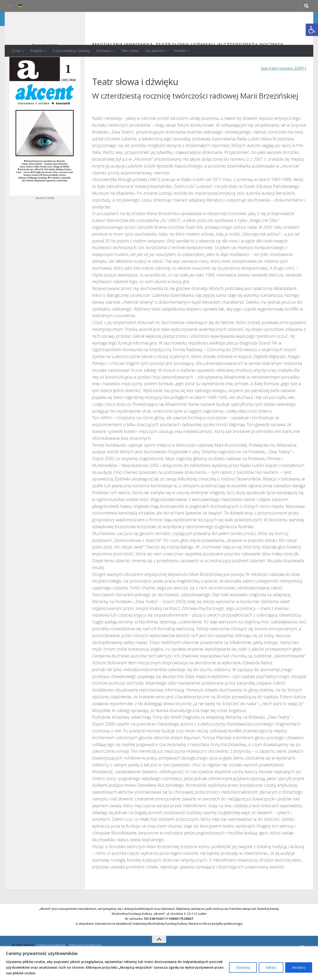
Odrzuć (271, 967)
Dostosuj (243, 967)
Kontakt (180, 51)
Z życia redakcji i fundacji (71, 51)
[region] (159, 963)
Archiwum (104, 51)
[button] (312, 30)
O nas (16, 51)
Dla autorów (155, 51)
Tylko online (130, 51)
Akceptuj (299, 967)
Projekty (36, 51)
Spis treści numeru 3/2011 (282, 87)
